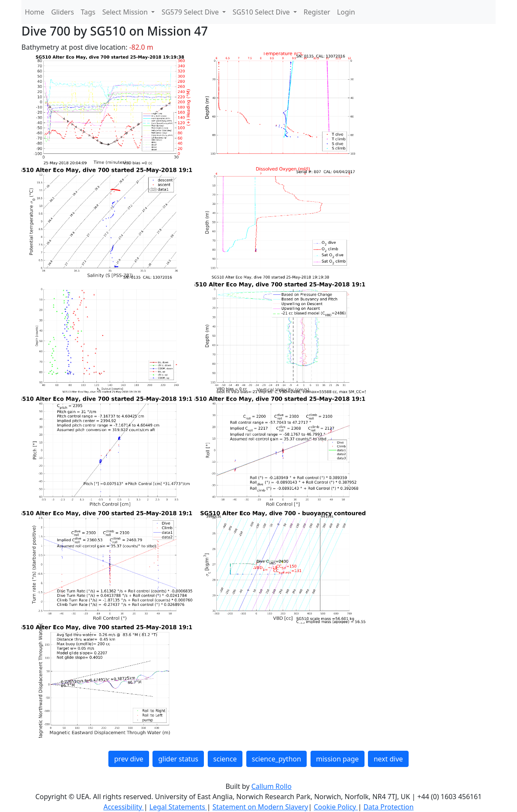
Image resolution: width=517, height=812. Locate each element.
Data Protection (388, 807)
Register (317, 12)
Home (35, 12)
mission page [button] (338, 759)
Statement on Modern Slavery (260, 807)
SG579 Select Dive (191, 12)
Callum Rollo (272, 786)
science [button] (225, 759)
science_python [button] (276, 759)
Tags (88, 12)
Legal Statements (178, 807)
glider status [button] (178, 759)
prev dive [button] (129, 759)
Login (346, 12)
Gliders (63, 12)
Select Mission (126, 12)
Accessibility (123, 807)
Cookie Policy (336, 807)
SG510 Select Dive (262, 12)
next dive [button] (388, 759)
